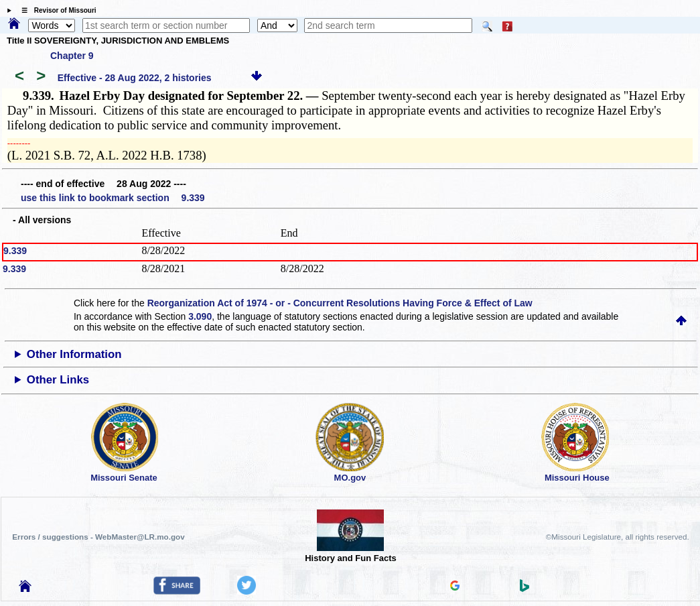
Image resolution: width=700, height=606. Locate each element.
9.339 (15, 251)
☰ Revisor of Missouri (56, 10)
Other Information (74, 354)
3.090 (200, 316)
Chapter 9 (72, 56)
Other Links (58, 380)
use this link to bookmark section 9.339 (113, 198)
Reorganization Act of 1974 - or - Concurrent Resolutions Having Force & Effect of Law (340, 303)
